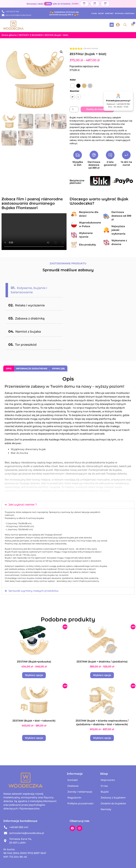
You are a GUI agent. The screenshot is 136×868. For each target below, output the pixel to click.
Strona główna (9, 35)
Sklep (101, 13)
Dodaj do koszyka (97, 109)
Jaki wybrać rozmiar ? (23, 505)
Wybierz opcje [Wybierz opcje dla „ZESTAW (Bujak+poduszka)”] (34, 675)
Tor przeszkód (22, 345)
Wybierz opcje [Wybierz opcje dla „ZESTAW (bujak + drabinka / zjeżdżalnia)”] (102, 675)
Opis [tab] (9, 369)
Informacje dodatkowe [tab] (32, 369)
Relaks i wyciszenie (27, 305)
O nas (94, 13)
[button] (112, 25)
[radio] (73, 86)
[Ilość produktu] (74, 109)
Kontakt (109, 13)
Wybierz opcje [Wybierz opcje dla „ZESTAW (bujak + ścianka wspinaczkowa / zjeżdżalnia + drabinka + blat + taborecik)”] (102, 738)
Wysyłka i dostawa (125, 13)
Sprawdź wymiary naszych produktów (34, 591)
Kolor (73, 80)
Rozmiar (75, 91)
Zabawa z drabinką (26, 318)
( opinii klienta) (91, 48)
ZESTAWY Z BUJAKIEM (31, 35)
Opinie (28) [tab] (58, 369)
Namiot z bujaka (25, 332)
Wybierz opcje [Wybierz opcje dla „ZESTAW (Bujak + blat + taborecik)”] (34, 738)
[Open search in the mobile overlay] (125, 25)
